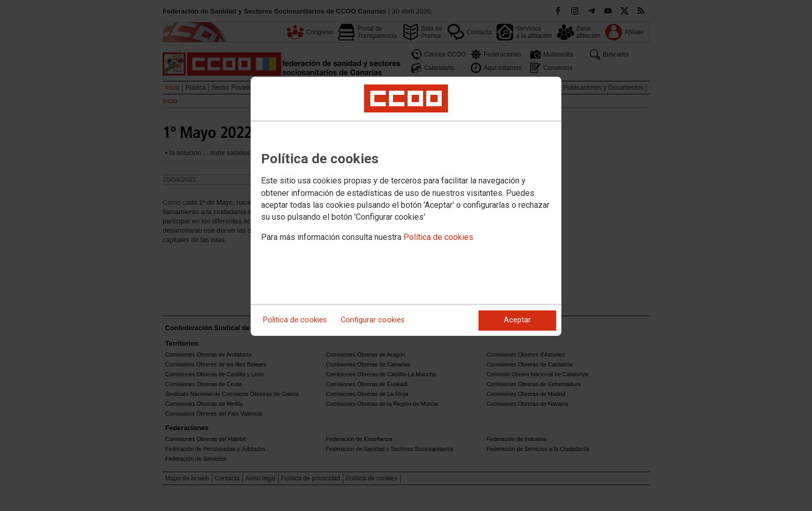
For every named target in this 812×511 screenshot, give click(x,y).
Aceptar (517, 320)
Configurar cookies (373, 320)
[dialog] (406, 206)
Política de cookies (438, 237)
